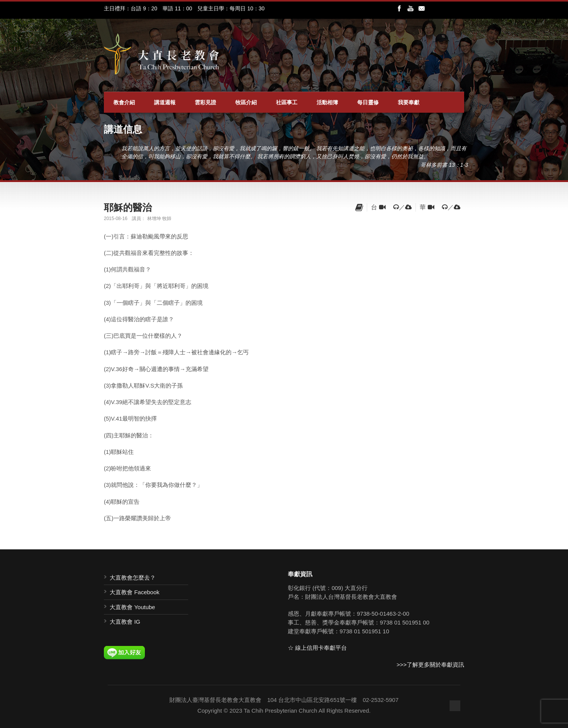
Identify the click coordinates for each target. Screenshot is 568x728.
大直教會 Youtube (132, 607)
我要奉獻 (409, 102)
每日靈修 (368, 102)
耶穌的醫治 (128, 207)
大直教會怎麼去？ (133, 578)
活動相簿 (327, 102)
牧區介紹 (246, 102)
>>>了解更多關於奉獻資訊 (430, 665)
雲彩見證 (205, 102)
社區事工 (287, 102)
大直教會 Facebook (135, 592)
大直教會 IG (125, 622)
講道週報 (165, 102)
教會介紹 (124, 102)
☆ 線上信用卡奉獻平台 (317, 648)
